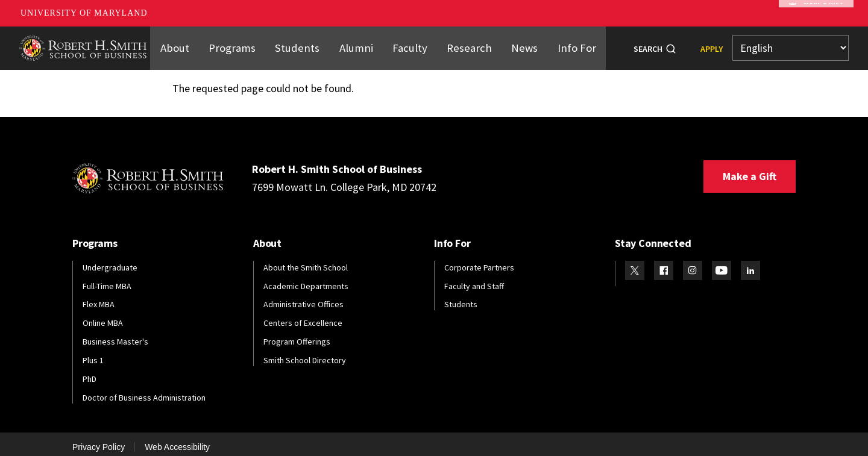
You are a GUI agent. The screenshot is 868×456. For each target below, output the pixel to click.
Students (303, 44)
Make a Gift (750, 169)
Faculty (409, 44)
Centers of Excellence (303, 316)
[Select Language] (791, 45)
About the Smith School (306, 260)
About (186, 44)
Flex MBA (99, 298)
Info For (566, 44)
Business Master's (115, 335)
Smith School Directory (305, 354)
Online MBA (103, 316)
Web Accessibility (177, 440)
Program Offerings (297, 335)
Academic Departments (306, 279)
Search (648, 45)
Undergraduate (110, 260)
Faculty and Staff (474, 279)
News (516, 44)
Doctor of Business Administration (144, 390)
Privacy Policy (99, 440)
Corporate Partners (479, 260)
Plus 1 (93, 354)
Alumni (358, 44)
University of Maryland (84, 13)
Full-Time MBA (107, 279)
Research (464, 44)
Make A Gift (816, 13)
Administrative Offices (303, 298)
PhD (90, 372)
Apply (712, 45)
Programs (241, 44)
